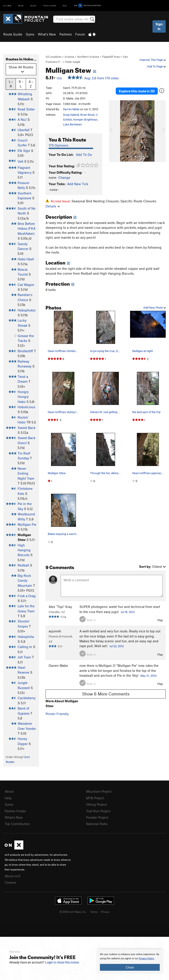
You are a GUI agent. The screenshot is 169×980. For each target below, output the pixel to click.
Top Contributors (17, 824)
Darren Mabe (71, 109)
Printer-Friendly (57, 714)
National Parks (97, 824)
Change (64, 177)
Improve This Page (153, 60)
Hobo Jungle (73, 62)
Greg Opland (71, 115)
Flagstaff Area (111, 57)
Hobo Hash (26, 259)
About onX (13, 876)
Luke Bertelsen (72, 124)
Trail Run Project (98, 811)
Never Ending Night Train (26, 473)
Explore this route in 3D (137, 91)
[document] (130, 961)
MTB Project (95, 798)
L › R (11, 84)
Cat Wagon (26, 285)
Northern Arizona (88, 57)
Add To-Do (84, 155)
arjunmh (55, 631)
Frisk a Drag (27, 596)
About (9, 791)
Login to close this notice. (62, 962)
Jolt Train (24, 657)
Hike (33, 5)
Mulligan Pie (27, 524)
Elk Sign (24, 151)
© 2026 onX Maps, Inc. (73, 912)
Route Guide (13, 34)
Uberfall (24, 130)
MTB (21, 5)
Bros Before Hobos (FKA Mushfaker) (27, 228)
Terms (94, 912)
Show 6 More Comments (106, 694)
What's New (47, 34)
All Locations (53, 57)
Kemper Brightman (85, 119)
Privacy (105, 912)
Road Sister (26, 109)
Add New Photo (154, 307)
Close (130, 967)
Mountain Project (99, 791)
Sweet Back (27, 428)
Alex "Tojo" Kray (60, 607)
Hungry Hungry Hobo (23, 397)
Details (53, 206)
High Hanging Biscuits (24, 550)
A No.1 (22, 119)
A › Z (31, 84)
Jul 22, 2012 (117, 646)
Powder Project (97, 817)
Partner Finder (15, 811)
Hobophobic (27, 310)
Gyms (30, 34)
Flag (160, 620)
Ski (65, 5)
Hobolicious (26, 407)
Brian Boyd (87, 115)
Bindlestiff (25, 351)
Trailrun (50, 5)
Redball (23, 565)
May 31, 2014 (149, 676)
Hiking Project (96, 804)
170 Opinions (58, 145)
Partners (66, 34)
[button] (113, 131)
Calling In (25, 647)
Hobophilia (26, 637)
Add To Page (156, 66)
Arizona (69, 57)
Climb (7, 5)
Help (8, 798)
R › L (21, 84)
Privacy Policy (146, 959)
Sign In (159, 26)
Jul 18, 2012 (128, 612)
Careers (10, 882)
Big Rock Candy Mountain (25, 580)
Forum (80, 34)
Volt (20, 161)
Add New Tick (78, 184)
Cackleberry (27, 698)
